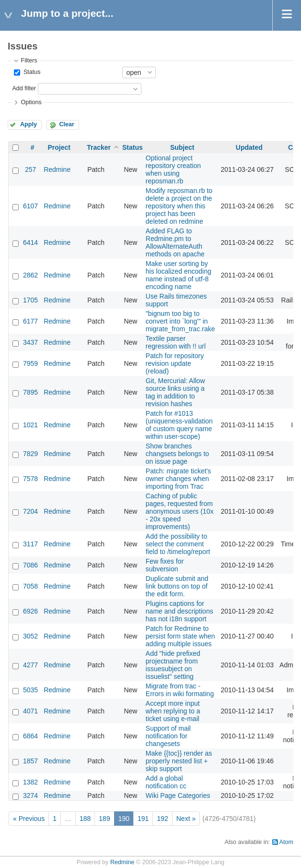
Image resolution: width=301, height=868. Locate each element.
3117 (30, 544)
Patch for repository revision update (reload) (175, 363)
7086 (30, 565)
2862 (30, 275)
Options (31, 102)
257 (30, 169)
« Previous (29, 819)
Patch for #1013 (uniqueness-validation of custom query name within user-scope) (179, 425)
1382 (30, 782)
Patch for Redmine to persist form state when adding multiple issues (180, 636)
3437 (30, 342)
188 (85, 819)
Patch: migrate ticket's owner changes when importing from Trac (179, 479)
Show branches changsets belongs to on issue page (177, 454)
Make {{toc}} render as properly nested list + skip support (179, 761)
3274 (30, 796)
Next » (186, 819)
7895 (30, 392)
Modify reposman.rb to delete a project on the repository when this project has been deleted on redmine (179, 206)
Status (31, 72)
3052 (30, 636)
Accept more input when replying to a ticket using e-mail (173, 711)
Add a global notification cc (166, 782)
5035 (30, 690)
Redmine (57, 169)
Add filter (24, 88)
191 (143, 819)
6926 (30, 611)
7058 (30, 586)
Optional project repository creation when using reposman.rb (173, 169)
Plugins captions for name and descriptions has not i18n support (179, 611)
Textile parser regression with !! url (176, 342)
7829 (30, 454)
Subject (182, 147)
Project (59, 147)
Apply (29, 124)
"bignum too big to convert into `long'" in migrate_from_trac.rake (180, 321)
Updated (249, 147)
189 (104, 819)
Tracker (99, 147)
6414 (30, 242)
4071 (30, 711)
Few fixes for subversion (165, 565)
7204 (30, 511)
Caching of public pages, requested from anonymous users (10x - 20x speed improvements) (180, 511)
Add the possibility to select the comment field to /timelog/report (178, 544)
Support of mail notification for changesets (168, 736)
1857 (30, 761)
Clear (67, 124)
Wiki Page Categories (178, 796)
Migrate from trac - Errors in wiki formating (180, 690)
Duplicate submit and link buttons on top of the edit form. (177, 586)
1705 (30, 300)
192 (162, 819)
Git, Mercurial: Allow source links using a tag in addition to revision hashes (175, 392)
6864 (30, 736)
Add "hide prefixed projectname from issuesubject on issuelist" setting (173, 665)
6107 (30, 206)
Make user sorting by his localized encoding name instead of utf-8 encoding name (179, 275)
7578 (30, 479)
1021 (30, 425)
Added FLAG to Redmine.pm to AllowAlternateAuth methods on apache (175, 242)
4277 (30, 665)
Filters (29, 60)
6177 (30, 321)
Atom (286, 842)
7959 (30, 363)
